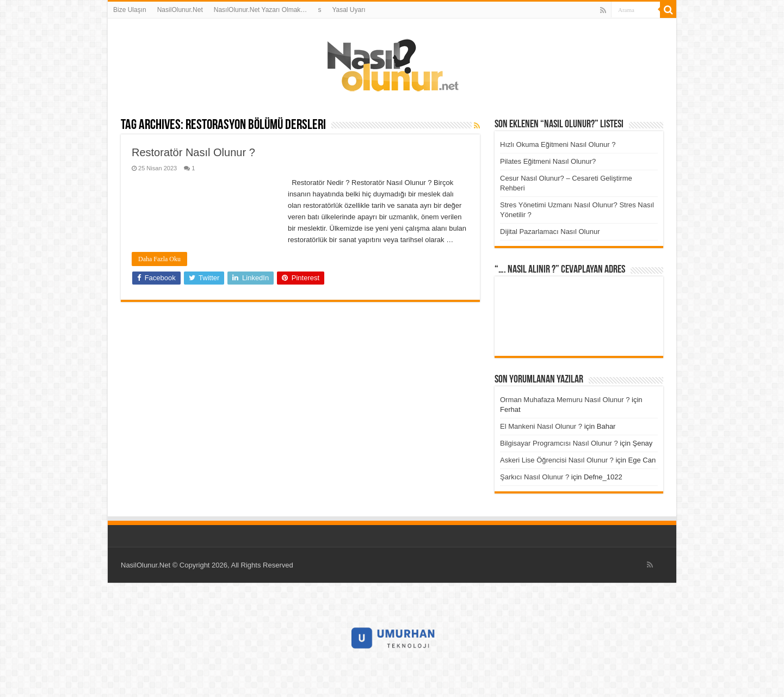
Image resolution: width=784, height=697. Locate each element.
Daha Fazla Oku (159, 259)
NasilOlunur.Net (180, 10)
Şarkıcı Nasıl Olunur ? (535, 477)
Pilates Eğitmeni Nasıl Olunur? (548, 161)
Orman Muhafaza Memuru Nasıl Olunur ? (565, 400)
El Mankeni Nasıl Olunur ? (541, 426)
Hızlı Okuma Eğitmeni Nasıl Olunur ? (558, 144)
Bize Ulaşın (130, 10)
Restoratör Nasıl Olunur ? (193, 152)
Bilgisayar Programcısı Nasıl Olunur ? (559, 443)
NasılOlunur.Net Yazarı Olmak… (261, 10)
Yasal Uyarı (348, 10)
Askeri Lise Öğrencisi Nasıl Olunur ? (557, 460)
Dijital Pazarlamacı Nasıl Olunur (550, 232)
